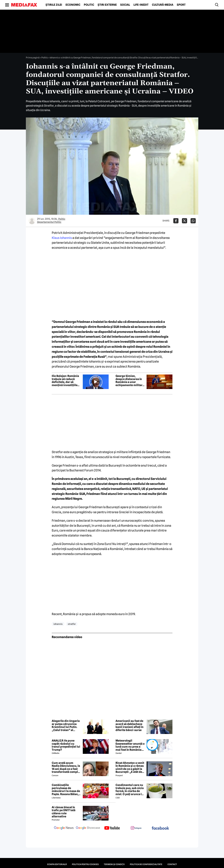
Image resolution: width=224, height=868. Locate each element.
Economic (73, 5)
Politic (89, 5)
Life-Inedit (141, 5)
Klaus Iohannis (62, 238)
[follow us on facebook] (160, 828)
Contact (172, 864)
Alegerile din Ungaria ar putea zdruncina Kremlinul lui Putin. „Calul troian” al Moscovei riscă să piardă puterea (66, 725)
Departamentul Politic (49, 222)
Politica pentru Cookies (85, 864)
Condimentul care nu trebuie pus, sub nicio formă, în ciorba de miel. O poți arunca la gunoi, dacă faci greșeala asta (130, 790)
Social (125, 5)
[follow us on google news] (64, 828)
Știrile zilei (54, 5)
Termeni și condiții (114, 864)
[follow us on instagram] (136, 828)
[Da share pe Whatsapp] (193, 221)
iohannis (58, 624)
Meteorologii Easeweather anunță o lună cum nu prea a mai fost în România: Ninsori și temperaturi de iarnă (130, 745)
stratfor (72, 624)
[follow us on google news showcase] (88, 828)
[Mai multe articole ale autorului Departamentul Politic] (32, 221)
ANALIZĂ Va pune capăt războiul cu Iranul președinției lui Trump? (66, 745)
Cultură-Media (163, 5)
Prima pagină (33, 58)
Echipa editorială (57, 864)
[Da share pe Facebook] (176, 221)
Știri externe (107, 5)
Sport (181, 5)
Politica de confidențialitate (146, 864)
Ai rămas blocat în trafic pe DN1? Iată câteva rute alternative (64, 812)
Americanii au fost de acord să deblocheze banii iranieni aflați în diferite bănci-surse (130, 725)
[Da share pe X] (185, 221)
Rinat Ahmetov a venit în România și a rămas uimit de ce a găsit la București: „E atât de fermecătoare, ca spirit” (130, 767)
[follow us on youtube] (112, 828)
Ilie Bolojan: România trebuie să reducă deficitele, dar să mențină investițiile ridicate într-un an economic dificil (65, 381)
